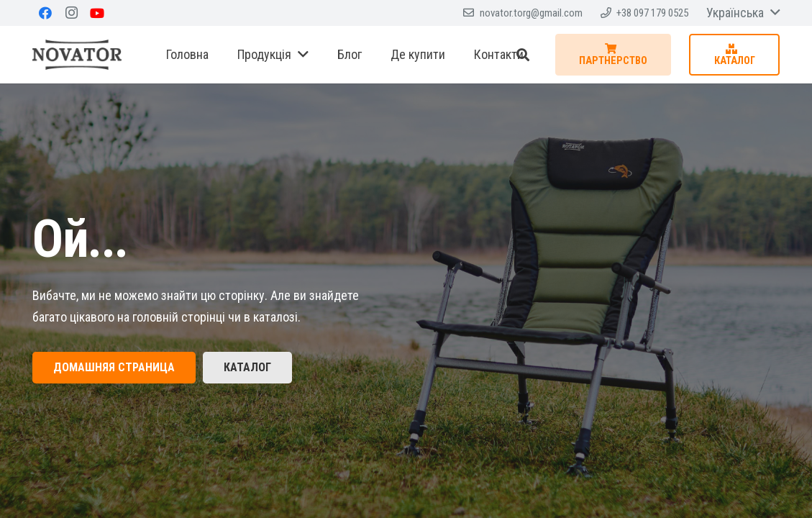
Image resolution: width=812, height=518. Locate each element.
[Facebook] (45, 13)
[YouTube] (97, 13)
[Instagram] (71, 13)
